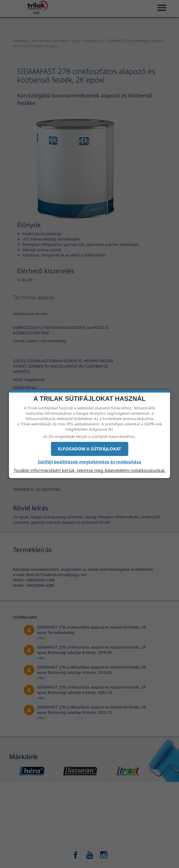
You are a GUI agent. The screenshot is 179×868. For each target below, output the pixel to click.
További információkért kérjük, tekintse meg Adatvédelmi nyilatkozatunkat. (90, 470)
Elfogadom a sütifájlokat (89, 449)
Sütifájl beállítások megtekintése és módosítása (89, 462)
